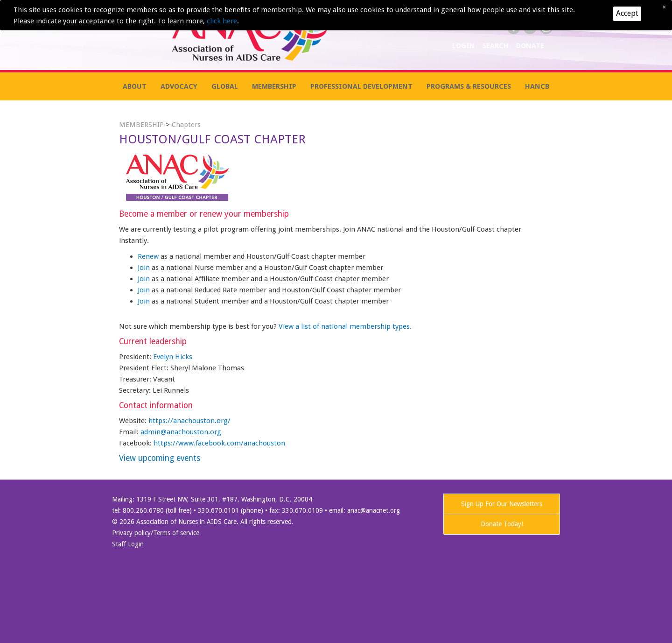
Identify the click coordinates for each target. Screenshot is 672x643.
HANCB (537, 86)
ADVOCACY (179, 86)
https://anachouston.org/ (189, 421)
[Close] (664, 7)
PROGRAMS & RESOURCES (469, 86)
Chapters (186, 125)
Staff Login (128, 544)
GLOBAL (225, 86)
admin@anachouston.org (181, 432)
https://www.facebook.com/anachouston (219, 443)
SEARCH (497, 46)
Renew (149, 256)
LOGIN (465, 46)
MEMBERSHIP (274, 86)
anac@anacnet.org (374, 510)
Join (145, 268)
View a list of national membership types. (345, 326)
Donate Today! (502, 524)
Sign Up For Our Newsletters (502, 504)
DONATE (530, 46)
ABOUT (135, 86)
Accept (627, 13)
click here (222, 21)
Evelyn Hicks (173, 357)
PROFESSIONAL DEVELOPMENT (361, 86)
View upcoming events (160, 458)
